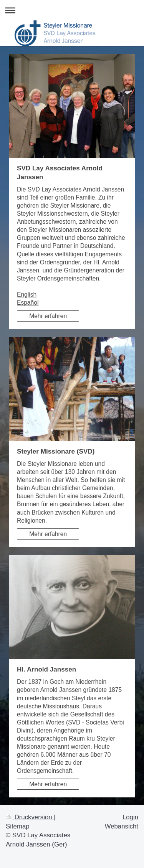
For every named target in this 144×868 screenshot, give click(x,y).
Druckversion (30, 817)
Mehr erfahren (48, 316)
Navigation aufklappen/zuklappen (72, 10)
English (27, 295)
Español (28, 303)
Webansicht (122, 826)
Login (130, 817)
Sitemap (18, 826)
